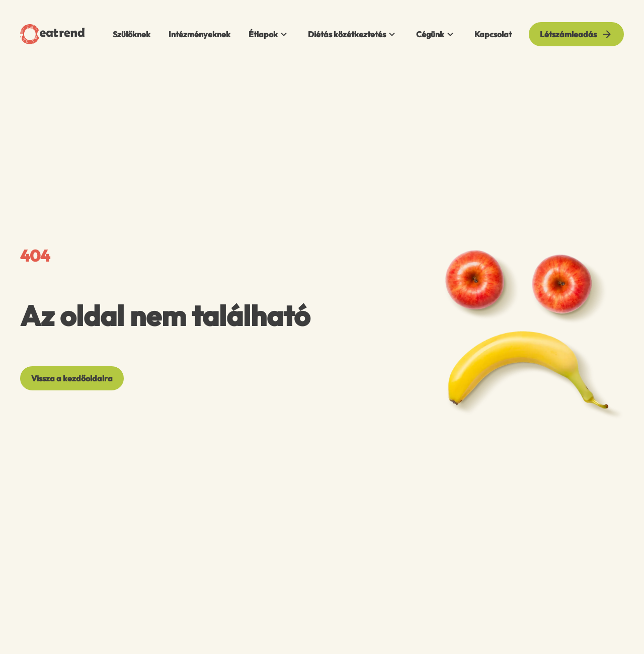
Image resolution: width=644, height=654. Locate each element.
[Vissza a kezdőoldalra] (72, 378)
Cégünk (436, 34)
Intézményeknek (199, 34)
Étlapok (269, 34)
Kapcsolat (493, 34)
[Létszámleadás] (576, 34)
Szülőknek (132, 34)
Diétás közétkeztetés (353, 34)
